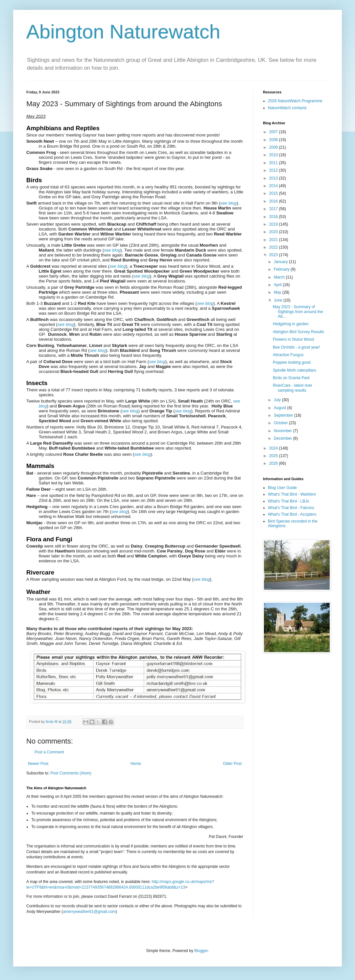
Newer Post (38, 764)
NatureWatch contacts (287, 108)
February (282, 269)
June (279, 300)
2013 (274, 178)
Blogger (201, 951)
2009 (274, 147)
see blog (228, 203)
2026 (274, 463)
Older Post (232, 764)
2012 (274, 170)
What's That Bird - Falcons (291, 508)
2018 (274, 217)
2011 (274, 163)
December (284, 438)
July (278, 400)
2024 (274, 448)
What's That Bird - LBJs (288, 501)
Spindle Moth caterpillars (294, 370)
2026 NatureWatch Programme (295, 101)
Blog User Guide (282, 488)
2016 (274, 201)
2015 (274, 193)
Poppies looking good (292, 362)
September (284, 415)
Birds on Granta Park (291, 378)
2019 (274, 224)
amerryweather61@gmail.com (89, 912)
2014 (274, 186)
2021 (274, 240)
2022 (274, 247)
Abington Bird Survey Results (298, 332)
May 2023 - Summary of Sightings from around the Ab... (298, 312)
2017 (274, 209)
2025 (274, 456)
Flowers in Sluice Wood (293, 339)
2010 (274, 155)
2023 (274, 255)
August (281, 408)
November (284, 431)
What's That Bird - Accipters (292, 514)
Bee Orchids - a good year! (296, 347)
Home (136, 764)
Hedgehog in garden (291, 324)
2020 (274, 232)
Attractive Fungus (288, 355)
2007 (274, 132)
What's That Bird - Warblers (292, 494)
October (281, 423)
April (278, 285)
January (281, 262)
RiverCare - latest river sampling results (293, 388)
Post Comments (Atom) (71, 773)
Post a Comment (49, 752)
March (280, 277)
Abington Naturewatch (123, 32)
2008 (274, 140)
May (278, 292)
